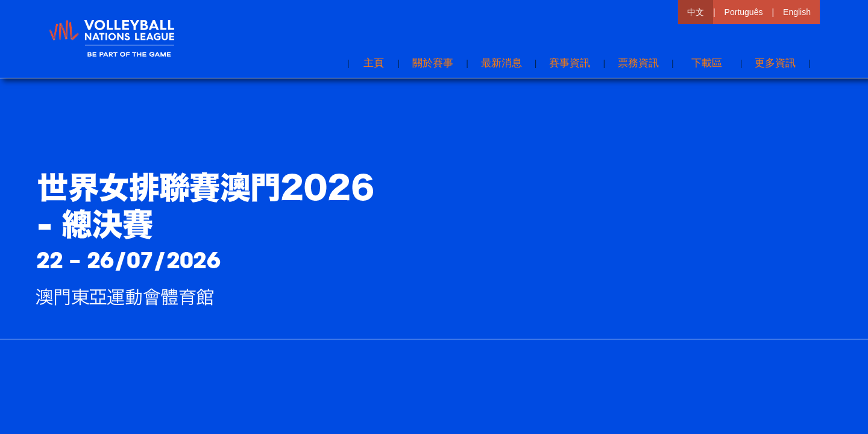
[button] (775, 63)
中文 (696, 12)
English (797, 12)
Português (744, 12)
